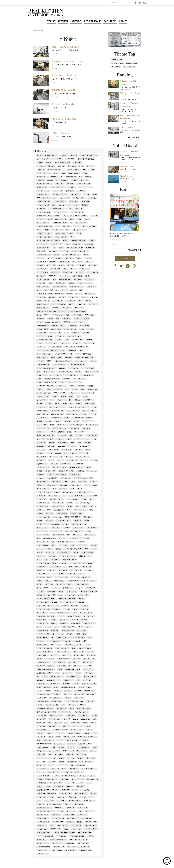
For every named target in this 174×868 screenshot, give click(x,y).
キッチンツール (82, 815)
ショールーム (75, 723)
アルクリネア (87, 567)
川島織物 (57, 255)
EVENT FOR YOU (43, 818)
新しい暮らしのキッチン (89, 769)
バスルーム (70, 786)
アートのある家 (57, 301)
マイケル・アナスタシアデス (72, 255)
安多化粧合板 (87, 354)
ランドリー (58, 723)
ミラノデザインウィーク (69, 776)
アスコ (39, 801)
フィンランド (89, 570)
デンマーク (41, 389)
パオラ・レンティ (90, 535)
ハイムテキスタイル (59, 662)
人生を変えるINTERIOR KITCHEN (64, 833)
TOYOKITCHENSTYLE (89, 684)
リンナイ (66, 609)
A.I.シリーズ (41, 258)
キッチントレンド (89, 616)
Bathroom (40, 453)
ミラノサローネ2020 (43, 634)
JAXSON (83, 414)
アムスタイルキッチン (82, 584)
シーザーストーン (59, 744)
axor (79, 669)
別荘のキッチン (68, 680)
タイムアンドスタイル (56, 716)
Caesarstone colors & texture (46, 669)
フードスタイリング (92, 425)
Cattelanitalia (55, 524)
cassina (75, 719)
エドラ (70, 354)
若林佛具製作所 (90, 404)
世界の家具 (41, 319)
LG (72, 223)
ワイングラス (89, 280)
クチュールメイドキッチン (80, 251)
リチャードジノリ (43, 542)
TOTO (67, 340)
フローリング (53, 251)
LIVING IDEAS (56, 829)
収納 (39, 538)
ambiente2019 (89, 691)
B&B (66, 453)
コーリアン (69, 457)
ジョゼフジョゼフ (75, 474)
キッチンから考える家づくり (46, 166)
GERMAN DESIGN (85, 850)
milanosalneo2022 (43, 411)
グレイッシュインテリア (57, 187)
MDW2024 (68, 358)
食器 (53, 542)
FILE (78, 680)
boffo (54, 205)
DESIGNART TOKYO (85, 648)
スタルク (61, 265)
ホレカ (51, 283)
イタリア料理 (49, 290)
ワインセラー (63, 545)
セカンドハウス (57, 191)
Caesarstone (91, 694)
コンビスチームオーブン (56, 209)
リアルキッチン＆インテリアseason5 (48, 492)
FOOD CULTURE (63, 825)
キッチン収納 (85, 790)
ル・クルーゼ (41, 460)
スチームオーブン (81, 223)
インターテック (65, 198)
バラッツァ (86, 333)
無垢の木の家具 (51, 471)
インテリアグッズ (88, 421)
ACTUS (64, 396)
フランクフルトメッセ (54, 772)
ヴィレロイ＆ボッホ (86, 613)
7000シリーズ (74, 202)
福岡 (74, 648)
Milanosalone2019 (78, 783)
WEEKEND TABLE (87, 818)
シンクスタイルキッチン (79, 524)
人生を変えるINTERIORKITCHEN (47, 790)
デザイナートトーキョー (87, 776)
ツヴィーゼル (41, 283)
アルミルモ (84, 740)
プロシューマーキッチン (60, 194)
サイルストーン (68, 673)
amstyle (89, 783)
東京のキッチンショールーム (46, 435)
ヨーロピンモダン (57, 244)
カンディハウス (42, 698)
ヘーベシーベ (77, 163)
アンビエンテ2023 (43, 588)
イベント (94, 716)
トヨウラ (76, 684)
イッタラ (68, 698)
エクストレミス (56, 329)
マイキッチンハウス (90, 825)
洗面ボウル (41, 485)
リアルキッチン (74, 297)
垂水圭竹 (77, 421)
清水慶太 (79, 404)
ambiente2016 (79, 804)
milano (75, 609)
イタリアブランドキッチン (45, 606)
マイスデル (41, 361)
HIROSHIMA (52, 276)
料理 (85, 641)
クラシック (90, 166)
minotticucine (56, 588)
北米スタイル (51, 570)
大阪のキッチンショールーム (46, 616)
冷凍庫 (72, 219)
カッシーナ (68, 804)
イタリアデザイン (55, 567)
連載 (81, 177)
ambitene (89, 340)
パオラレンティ (73, 368)
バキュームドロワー (61, 237)
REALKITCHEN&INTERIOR (61, 535)
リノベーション (83, 716)
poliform (40, 581)
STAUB (39, 659)
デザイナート (59, 755)
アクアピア (72, 187)
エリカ (61, 574)
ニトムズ (92, 241)
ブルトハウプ (72, 797)
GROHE (94, 549)
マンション (52, 556)
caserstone (40, 180)
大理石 (78, 634)
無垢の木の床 (41, 251)
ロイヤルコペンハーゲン (60, 730)
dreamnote (61, 166)
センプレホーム (84, 269)
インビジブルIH (60, 354)
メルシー (53, 333)
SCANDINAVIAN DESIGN (73, 517)
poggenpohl (88, 443)
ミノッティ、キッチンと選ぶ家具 (47, 478)
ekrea (72, 545)
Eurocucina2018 (80, 432)
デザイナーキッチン (73, 499)
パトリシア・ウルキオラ (44, 652)
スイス (39, 290)
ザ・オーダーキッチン (44, 751)
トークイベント (42, 407)
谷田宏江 (78, 372)
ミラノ (90, 638)
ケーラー (51, 443)
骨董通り (68, 421)
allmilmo (52, 262)
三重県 (57, 404)
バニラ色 (91, 170)
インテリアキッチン (65, 794)
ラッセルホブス (93, 528)
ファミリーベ (75, 577)
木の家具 (93, 794)
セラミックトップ (72, 460)
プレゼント (41, 772)
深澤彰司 (61, 432)
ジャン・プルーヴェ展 (59, 428)
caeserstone (41, 170)
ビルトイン (71, 758)
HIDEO (82, 705)
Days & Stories (42, 716)
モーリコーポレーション (64, 584)
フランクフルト (89, 673)
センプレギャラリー (54, 170)
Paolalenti (62, 368)
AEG (87, 549)
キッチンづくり (86, 503)
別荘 (59, 680)
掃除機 (85, 723)
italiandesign (78, 280)
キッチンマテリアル (57, 677)
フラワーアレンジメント (76, 496)
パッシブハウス (88, 669)
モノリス (87, 219)
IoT (57, 290)
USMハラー (85, 606)
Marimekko (64, 485)
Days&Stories (41, 347)
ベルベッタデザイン (60, 202)
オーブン (53, 758)
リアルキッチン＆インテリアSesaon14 (76, 347)
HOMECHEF (64, 623)
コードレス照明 (42, 333)
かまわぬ (40, 521)
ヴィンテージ (84, 609)
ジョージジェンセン (92, 435)
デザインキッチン (57, 843)
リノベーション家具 (57, 411)
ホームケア (62, 538)
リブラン (70, 209)
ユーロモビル (60, 733)
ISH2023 (89, 301)
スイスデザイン (42, 499)
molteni (48, 691)
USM (60, 645)
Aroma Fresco (86, 202)
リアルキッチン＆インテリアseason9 (48, 241)
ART (39, 372)
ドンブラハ (52, 762)
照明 (50, 755)
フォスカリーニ (88, 244)
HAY (67, 389)
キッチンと (93, 482)
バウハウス (88, 258)
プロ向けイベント (81, 361)
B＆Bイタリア (89, 315)
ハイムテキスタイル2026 (45, 336)
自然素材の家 (90, 248)
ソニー (57, 627)
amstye (56, 173)
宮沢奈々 (72, 386)
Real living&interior (72, 740)
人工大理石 (94, 460)
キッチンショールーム (44, 202)
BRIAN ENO (67, 379)
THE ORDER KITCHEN (55, 258)
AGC (54, 248)
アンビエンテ (90, 811)
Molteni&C (82, 599)
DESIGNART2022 (43, 326)
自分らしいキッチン (56, 698)
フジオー (73, 269)
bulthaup (86, 733)
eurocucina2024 (57, 701)
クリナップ (54, 464)
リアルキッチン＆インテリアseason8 (59, 641)
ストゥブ (67, 719)
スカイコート (78, 450)
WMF (65, 751)
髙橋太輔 (58, 453)
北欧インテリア (42, 825)
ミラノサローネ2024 (58, 818)
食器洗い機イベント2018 (45, 673)
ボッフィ (45, 677)
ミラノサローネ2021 (81, 794)
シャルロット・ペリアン (65, 372)
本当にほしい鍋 (58, 510)
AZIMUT (55, 396)
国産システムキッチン (82, 457)
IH (52, 638)
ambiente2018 (56, 684)
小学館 (66, 829)
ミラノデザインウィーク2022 (73, 645)
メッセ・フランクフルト (63, 652)
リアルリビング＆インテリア (46, 811)
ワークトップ (71, 574)
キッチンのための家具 (59, 467)
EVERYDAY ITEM (71, 850)
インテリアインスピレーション (46, 368)
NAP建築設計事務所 (87, 375)
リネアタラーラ (42, 758)
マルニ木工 (72, 744)
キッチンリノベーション (44, 808)
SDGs (56, 393)
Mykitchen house (71, 177)
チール (71, 396)
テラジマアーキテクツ (69, 560)
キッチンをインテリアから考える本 (78, 847)
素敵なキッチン (56, 815)
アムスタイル (61, 797)
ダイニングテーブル (77, 730)
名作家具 (55, 308)
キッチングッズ (42, 262)
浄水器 (51, 737)
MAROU (64, 393)
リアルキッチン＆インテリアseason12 (49, 609)
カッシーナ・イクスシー (44, 549)
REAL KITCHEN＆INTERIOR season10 (76, 216)
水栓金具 (62, 762)
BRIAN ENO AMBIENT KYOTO (46, 382)
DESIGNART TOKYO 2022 (45, 708)
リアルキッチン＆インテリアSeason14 (72, 602)
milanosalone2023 (84, 747)
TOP (34, 31)
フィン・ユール (62, 425)
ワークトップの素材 (43, 287)
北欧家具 (58, 549)
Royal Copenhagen (57, 414)
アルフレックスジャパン (59, 769)
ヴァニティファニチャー (44, 184)
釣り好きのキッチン (43, 308)
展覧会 (83, 389)
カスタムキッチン (91, 822)
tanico (85, 226)
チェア (86, 255)
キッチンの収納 (92, 496)
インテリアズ (84, 453)
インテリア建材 (93, 389)
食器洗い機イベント (85, 556)
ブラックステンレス (88, 368)
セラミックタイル (43, 684)
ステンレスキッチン (43, 730)
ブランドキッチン (89, 343)
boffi (81, 627)
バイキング (76, 343)
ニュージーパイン (57, 230)
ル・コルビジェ (82, 545)
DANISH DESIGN (58, 822)
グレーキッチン (76, 194)
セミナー (40, 404)
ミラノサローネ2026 (43, 662)
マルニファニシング (73, 411)
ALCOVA (40, 343)
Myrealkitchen (41, 556)
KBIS (54, 574)
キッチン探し (92, 198)
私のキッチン (91, 758)
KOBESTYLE (58, 691)
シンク (79, 233)
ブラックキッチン (74, 662)
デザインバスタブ (72, 414)
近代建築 (89, 418)
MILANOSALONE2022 (44, 744)
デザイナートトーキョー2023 (46, 595)
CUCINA (40, 691)
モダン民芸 (49, 521)
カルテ (72, 443)
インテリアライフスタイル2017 (83, 478)
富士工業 (89, 730)
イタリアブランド (73, 581)
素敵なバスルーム (43, 414)
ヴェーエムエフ (61, 638)
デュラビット (73, 705)
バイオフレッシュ (61, 219)
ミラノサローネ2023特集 (62, 163)
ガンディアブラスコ (70, 329)
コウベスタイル (42, 269)
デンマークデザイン (76, 425)
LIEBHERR (61, 446)
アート (48, 786)
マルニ (78, 354)
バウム (94, 407)
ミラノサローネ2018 (89, 623)
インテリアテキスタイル (44, 648)
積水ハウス (61, 616)
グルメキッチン (42, 425)
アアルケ (74, 389)
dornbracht (40, 265)
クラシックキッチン (76, 513)
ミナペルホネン (66, 308)
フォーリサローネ (43, 244)
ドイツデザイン (42, 783)
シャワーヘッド (61, 386)
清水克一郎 (41, 666)
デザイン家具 (63, 570)
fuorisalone (74, 180)
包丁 (64, 496)
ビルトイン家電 (69, 815)
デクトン (48, 581)
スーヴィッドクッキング (44, 237)
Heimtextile (53, 620)
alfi (77, 503)
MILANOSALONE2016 (54, 804)
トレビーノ (66, 726)
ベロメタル (79, 209)
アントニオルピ (70, 301)
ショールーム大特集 (55, 347)
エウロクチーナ (70, 595)
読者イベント (68, 694)
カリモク (81, 574)
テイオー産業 (41, 209)
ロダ (58, 319)
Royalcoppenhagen (65, 280)
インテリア (71, 747)
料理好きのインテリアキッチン (88, 737)
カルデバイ (41, 439)
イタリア (61, 811)
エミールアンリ (65, 478)
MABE (39, 230)
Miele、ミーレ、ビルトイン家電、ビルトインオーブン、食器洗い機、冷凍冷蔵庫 (61, 311)
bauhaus (79, 258)
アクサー (95, 733)
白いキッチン (55, 560)
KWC (53, 645)
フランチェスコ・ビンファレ (63, 361)
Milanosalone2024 (89, 801)
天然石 (88, 531)
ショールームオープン (44, 255)
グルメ (54, 545)
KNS (68, 230)
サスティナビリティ (43, 280)
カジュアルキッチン (43, 489)
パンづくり (75, 620)
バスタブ (50, 439)
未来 (81, 290)
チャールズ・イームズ (91, 372)
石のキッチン (86, 577)
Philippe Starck (81, 265)
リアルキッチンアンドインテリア (79, 538)
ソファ (92, 499)
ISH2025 (54, 602)
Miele (68, 783)
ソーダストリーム (43, 528)
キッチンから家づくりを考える (46, 563)
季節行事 (49, 163)
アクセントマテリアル (76, 287)
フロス (58, 737)
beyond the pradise (43, 701)
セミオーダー (59, 184)
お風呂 (73, 482)
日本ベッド (58, 421)
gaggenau (40, 680)
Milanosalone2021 (75, 801)
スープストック (68, 492)
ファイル (86, 194)
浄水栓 (39, 379)
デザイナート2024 (84, 595)
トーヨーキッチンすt (43, 517)
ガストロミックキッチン (81, 319)
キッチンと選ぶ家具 (43, 822)
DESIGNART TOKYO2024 (67, 599)
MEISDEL (93, 226)
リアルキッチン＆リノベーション (69, 205)
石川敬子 (85, 297)
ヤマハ (61, 248)
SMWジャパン (79, 308)
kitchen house (70, 669)
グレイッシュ (90, 701)
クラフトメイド (56, 528)
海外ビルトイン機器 (52, 705)
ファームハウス (92, 471)
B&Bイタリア (66, 655)
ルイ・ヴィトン (77, 315)
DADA (63, 705)
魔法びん (40, 552)
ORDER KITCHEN (62, 180)
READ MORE (135, 137)
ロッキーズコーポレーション (74, 531)
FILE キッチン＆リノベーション (47, 198)
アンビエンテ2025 (77, 340)
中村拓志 (81, 386)
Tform (72, 489)
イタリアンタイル (64, 262)
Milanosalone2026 (63, 659)
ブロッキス (76, 244)
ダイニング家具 (82, 630)
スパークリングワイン (71, 375)
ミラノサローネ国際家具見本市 (46, 794)
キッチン (91, 797)
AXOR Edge (67, 226)
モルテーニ (41, 804)
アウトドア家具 (59, 581)
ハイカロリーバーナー (61, 212)
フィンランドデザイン (62, 648)
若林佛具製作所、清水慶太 (86, 159)
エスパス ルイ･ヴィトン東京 (60, 315)
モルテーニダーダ (65, 382)
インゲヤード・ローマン (81, 439)
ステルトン (41, 432)
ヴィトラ (40, 705)
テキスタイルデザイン (84, 184)
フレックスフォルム (74, 733)
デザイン (93, 723)
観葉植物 (70, 294)
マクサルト (91, 329)
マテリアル (41, 641)
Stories (85, 173)
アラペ (74, 613)
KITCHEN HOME (42, 655)
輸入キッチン (71, 811)
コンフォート (41, 450)
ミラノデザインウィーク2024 (84, 358)
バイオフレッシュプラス (44, 219)
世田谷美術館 (72, 326)
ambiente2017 (74, 769)
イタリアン (49, 513)
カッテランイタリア (43, 535)
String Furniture (74, 393)
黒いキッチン (55, 272)
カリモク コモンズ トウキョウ (64, 233)
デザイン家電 (41, 726)
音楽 (85, 634)
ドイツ (80, 811)
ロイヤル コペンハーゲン (58, 407)
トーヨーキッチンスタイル (45, 797)
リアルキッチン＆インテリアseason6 (82, 563)
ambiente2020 (81, 765)
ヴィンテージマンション (55, 389)
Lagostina (94, 297)
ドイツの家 (51, 666)
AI (70, 666)
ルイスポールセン (88, 662)
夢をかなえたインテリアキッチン (86, 506)
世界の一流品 (62, 435)
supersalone (70, 808)
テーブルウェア (61, 708)
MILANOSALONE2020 (68, 687)
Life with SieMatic (57, 358)
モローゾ (72, 304)
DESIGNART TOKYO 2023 (89, 591)
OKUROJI (67, 322)
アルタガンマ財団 (43, 329)
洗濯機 (60, 669)
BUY (115, 244)
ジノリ (67, 333)
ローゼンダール (42, 457)
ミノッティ (60, 439)
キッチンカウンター (68, 630)
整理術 (95, 194)
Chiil (78, 396)
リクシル (51, 460)
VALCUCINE (64, 779)
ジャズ (39, 627)
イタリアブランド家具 (84, 708)
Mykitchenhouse (62, 836)
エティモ (50, 319)
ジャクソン (93, 414)
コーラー (57, 751)
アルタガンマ (66, 319)
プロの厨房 (70, 184)
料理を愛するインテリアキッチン (47, 155)
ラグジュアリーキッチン (44, 354)
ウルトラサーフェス (56, 457)
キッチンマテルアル (74, 170)
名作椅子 (88, 627)
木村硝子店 (41, 570)
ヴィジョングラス (76, 485)
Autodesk (70, 265)
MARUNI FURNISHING (89, 411)
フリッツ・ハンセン (43, 396)
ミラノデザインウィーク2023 (89, 155)
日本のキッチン (66, 464)
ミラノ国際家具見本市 (59, 287)
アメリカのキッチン (43, 574)
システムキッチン (43, 623)
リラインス (90, 652)
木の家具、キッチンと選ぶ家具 (57, 474)
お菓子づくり (64, 620)
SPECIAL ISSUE (92, 21)
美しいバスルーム (73, 818)
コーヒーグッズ (42, 531)
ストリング (94, 545)
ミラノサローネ (76, 825)
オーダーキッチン (43, 843)
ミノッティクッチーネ (44, 173)
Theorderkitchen (82, 751)
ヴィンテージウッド (43, 191)
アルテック (49, 733)
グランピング (72, 446)
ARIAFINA (68, 691)
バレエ (81, 166)
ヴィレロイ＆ (41, 443)
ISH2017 (81, 758)
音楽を (69, 432)
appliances (67, 684)
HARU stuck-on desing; (79, 241)
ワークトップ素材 (43, 272)
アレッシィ (77, 666)
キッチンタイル (91, 287)
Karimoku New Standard (60, 223)
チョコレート (62, 400)
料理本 (52, 425)
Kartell (54, 747)
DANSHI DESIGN (74, 173)
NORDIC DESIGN (57, 177)
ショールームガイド (52, 343)
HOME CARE (65, 790)
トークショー (55, 655)
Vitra (46, 560)
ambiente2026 (72, 350)
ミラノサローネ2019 (56, 783)
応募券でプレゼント (43, 503)
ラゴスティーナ (68, 588)
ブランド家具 (41, 755)
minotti (82, 329)
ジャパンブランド (43, 358)
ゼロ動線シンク (56, 418)
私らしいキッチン (93, 779)
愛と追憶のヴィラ (43, 506)
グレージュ (48, 627)
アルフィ (60, 740)
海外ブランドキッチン (44, 833)
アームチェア (41, 276)
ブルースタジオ (93, 304)
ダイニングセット (93, 272)
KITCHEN (63, 21)
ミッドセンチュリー (79, 198)
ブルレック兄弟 (42, 375)
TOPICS (51, 21)
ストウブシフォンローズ (52, 379)
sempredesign (57, 517)
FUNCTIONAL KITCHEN (77, 836)
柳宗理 (87, 521)
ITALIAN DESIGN (59, 847)
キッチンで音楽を (43, 645)
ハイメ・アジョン (79, 322)
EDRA (49, 361)
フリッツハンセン (89, 659)
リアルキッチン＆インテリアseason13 (49, 694)
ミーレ (52, 825)
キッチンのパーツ (54, 496)
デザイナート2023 (69, 737)
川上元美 (49, 421)
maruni (88, 645)
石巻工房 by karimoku (79, 230)
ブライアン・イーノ (80, 379)
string (60, 595)
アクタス (51, 765)
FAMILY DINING (57, 850)
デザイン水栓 (51, 591)
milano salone (76, 623)
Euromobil (51, 446)
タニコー (77, 226)
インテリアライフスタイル (45, 386)
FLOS (89, 687)
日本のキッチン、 (43, 482)
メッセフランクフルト (86, 762)
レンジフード (41, 765)
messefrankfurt (42, 620)
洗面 (95, 719)
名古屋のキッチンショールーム (46, 599)
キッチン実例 (81, 191)
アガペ (80, 301)
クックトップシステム (44, 212)
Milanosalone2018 (43, 815)
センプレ (66, 241)
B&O (49, 510)
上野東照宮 (91, 386)
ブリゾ (68, 439)
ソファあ (60, 460)
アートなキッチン (43, 630)
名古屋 (80, 489)
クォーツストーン (43, 769)
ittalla (54, 280)
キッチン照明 (93, 265)
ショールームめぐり (43, 194)
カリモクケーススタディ (44, 233)
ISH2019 (62, 758)
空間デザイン (41, 297)
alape (65, 269)
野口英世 (85, 205)
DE (84, 170)
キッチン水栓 (49, 584)
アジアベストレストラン (77, 638)
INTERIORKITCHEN (49, 538)
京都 (70, 567)
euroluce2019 (88, 666)
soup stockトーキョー (57, 499)
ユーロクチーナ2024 (43, 365)
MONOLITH (94, 216)
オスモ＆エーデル (54, 726)
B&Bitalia (79, 673)
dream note (55, 630)
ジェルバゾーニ (42, 567)
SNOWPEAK (41, 446)
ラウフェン (89, 262)
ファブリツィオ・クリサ (44, 294)
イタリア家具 (62, 801)
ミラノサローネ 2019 (64, 552)
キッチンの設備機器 (74, 616)
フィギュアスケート (87, 552)
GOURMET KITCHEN (44, 847)
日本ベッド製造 (74, 428)
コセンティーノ (78, 652)
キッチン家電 (41, 723)
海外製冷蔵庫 (70, 191)
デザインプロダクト (43, 467)
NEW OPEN (86, 428)
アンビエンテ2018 (43, 545)
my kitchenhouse (42, 464)
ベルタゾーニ (66, 343)
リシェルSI (84, 460)
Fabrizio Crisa (59, 294)
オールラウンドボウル (58, 326)
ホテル (77, 567)
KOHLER (65, 524)
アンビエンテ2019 (43, 602)
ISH (60, 333)
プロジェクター (52, 485)
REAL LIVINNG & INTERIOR (84, 400)
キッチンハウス (42, 840)
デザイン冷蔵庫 (53, 450)
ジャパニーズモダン (56, 531)
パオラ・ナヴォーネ (43, 248)
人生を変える (77, 535)
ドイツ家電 (77, 641)
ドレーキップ (64, 251)
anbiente (71, 283)
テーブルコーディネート (89, 581)
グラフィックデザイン (85, 187)
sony (54, 489)
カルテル (56, 776)
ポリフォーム (91, 655)
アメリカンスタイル (81, 510)
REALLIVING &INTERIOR (76, 365)
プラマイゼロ (82, 482)
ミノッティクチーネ (61, 577)
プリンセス (84, 180)
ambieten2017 (70, 159)
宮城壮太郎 (76, 333)
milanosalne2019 (55, 269)
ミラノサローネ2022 (85, 744)
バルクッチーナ (62, 443)
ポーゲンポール (50, 659)
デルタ (84, 499)
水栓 (50, 723)
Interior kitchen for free (91, 829)
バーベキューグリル (77, 212)
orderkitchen (50, 680)
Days (63, 173)
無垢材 (46, 230)
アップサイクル (42, 400)
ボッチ (68, 244)
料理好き (54, 623)
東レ (66, 723)
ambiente (40, 733)
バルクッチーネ (58, 786)
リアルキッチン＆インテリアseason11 (49, 322)
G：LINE (58, 340)
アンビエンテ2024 (43, 315)
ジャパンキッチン (43, 418)
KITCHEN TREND (43, 854)
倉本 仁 (66, 418)
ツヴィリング (41, 496)
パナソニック (41, 737)
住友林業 (49, 404)
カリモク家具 (41, 719)
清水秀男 (69, 634)
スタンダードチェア (43, 428)
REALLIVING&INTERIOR (45, 340)
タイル (72, 708)
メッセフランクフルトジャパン (59, 613)
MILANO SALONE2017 (77, 467)
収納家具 (40, 513)
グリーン (79, 294)
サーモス (49, 453)
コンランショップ (58, 503)
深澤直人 (62, 747)
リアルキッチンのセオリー (84, 492)
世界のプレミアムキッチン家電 (46, 712)
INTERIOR (76, 21)
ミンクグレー (80, 272)
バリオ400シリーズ (43, 205)
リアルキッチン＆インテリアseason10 (49, 216)
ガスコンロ (80, 542)
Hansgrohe (79, 588)
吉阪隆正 (40, 421)
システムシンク (91, 588)
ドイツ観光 (41, 591)
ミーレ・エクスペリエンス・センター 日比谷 (51, 350)
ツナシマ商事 (63, 563)
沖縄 (79, 443)
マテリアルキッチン (43, 223)
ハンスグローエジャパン (44, 577)
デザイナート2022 (43, 638)
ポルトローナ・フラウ (69, 627)
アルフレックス (81, 755)
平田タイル (78, 691)
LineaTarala (69, 258)
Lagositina (74, 155)
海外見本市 (78, 521)
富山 (92, 510)
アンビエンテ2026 (62, 606)
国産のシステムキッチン (66, 471)
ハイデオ (61, 634)
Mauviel (69, 510)
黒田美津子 (62, 297)
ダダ (71, 435)
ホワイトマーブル (90, 294)
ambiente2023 (80, 694)
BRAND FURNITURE (85, 833)
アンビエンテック (72, 591)
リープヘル (70, 755)
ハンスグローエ (49, 801)
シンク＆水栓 (41, 762)
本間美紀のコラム (83, 843)
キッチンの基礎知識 (91, 485)
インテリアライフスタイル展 (73, 549)
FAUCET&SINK (84, 446)
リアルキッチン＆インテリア (78, 840)
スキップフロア (68, 272)
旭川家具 (40, 471)
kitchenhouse (59, 808)
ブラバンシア (63, 489)
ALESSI (40, 584)
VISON (65, 404)
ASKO (58, 673)
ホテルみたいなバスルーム (59, 482)
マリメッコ (41, 474)
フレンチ (70, 506)
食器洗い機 (70, 822)
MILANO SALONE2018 (73, 677)
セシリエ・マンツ (49, 372)
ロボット (64, 290)
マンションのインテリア (85, 283)
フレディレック (66, 450)
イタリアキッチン (43, 829)
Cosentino (93, 361)
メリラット (41, 510)
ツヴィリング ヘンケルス (45, 226)
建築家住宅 (86, 680)
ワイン (39, 560)
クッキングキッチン (65, 712)
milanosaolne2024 (57, 159)
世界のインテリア (43, 304)
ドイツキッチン (76, 829)
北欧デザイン (81, 786)
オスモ (85, 396)
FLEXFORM (81, 304)
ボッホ (94, 439)
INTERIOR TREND (79, 528)
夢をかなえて (72, 166)
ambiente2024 (85, 719)
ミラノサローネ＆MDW (58, 304)
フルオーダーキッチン (74, 336)
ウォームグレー (42, 613)
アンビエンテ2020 (43, 747)
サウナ (52, 400)
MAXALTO (74, 606)
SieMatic (75, 790)
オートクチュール (55, 375)
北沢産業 (84, 620)
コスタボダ (79, 435)
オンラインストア (43, 524)
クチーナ (95, 747)
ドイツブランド (79, 655)
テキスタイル (60, 336)
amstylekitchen (71, 716)
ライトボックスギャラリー (75, 248)
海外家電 (81, 687)
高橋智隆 (73, 290)
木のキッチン (62, 666)
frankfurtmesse (61, 283)
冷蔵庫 (79, 219)
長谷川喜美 (52, 297)
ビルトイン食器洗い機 (44, 687)
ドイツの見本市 (78, 464)
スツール (40, 163)
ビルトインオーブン (90, 677)
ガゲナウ (82, 797)
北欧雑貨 (80, 822)
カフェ (88, 450)
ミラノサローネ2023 (43, 776)
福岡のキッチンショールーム (82, 726)
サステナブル (50, 552)
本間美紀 (91, 836)
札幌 (81, 350)
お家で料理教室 (77, 276)
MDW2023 (64, 155)
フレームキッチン (62, 513)
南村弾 (87, 276)
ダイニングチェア (49, 740)
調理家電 (67, 528)
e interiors (73, 453)
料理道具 (70, 503)
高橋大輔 (50, 180)
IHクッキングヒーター (82, 712)
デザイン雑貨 (77, 382)
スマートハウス (79, 698)
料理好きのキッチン (55, 719)
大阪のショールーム (43, 301)
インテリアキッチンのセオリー (74, 772)
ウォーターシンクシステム (67, 556)
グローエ (93, 751)
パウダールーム (42, 187)
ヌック (61, 591)
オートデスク (51, 265)
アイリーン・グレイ (57, 506)
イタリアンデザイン (78, 779)
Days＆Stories (70, 843)
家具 (39, 740)
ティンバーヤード (43, 159)
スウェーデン (76, 659)
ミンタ (58, 226)
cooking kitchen (64, 276)
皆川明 (56, 687)
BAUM (76, 552)
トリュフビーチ (85, 326)
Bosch (73, 237)
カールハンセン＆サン (44, 393)
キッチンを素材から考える (58, 840)
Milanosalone (72, 762)
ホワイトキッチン (76, 570)
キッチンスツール (43, 177)
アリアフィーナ (62, 765)
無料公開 (88, 177)
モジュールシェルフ (88, 393)
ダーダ (72, 751)
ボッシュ (40, 786)
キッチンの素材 (77, 262)
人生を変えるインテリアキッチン (47, 779)
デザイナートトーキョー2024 (74, 701)
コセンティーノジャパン (64, 521)
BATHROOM (110, 21)
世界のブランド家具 (59, 365)
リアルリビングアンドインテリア (79, 407)
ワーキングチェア (77, 418)
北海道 (89, 467)
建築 (72, 765)
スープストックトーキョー (66, 542)
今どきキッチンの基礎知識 (45, 836)
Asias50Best (51, 432)
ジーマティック (82, 808)
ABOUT (123, 21)
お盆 (71, 404)
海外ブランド (88, 517)
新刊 (70, 400)
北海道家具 (80, 471)
